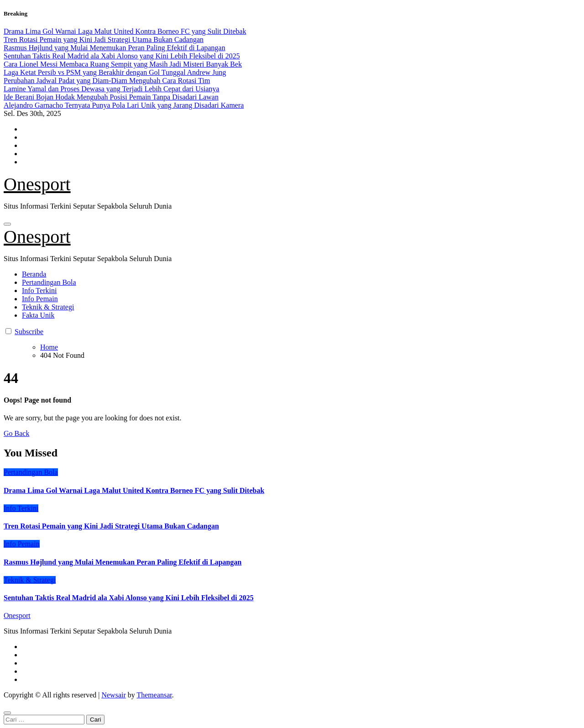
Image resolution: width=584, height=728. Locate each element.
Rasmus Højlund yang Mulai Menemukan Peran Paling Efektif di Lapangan (123, 562)
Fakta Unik (38, 315)
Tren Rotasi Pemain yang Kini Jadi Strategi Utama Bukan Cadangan (111, 526)
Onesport (37, 184)
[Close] (7, 713)
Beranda (34, 274)
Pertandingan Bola (49, 282)
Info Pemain (40, 299)
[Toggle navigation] (7, 224)
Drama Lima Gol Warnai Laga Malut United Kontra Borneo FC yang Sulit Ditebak (134, 490)
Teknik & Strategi (48, 307)
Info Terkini (39, 291)
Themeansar (154, 695)
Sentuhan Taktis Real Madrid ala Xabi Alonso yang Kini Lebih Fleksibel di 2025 (129, 598)
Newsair (113, 695)
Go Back (16, 433)
